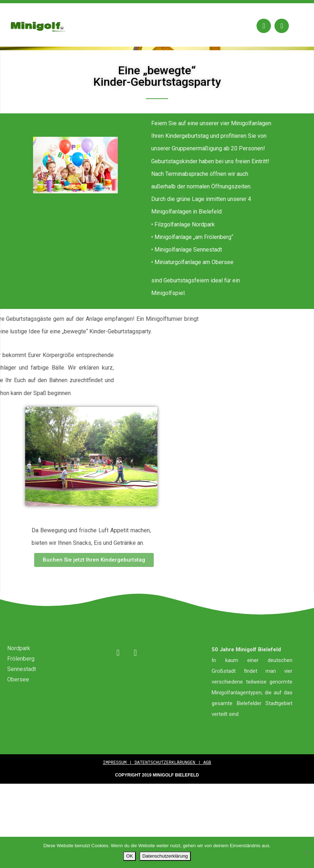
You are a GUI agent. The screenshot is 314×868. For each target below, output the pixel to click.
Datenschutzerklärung (165, 856)
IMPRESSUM (116, 792)
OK (130, 856)
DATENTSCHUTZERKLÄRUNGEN (166, 792)
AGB (207, 792)
